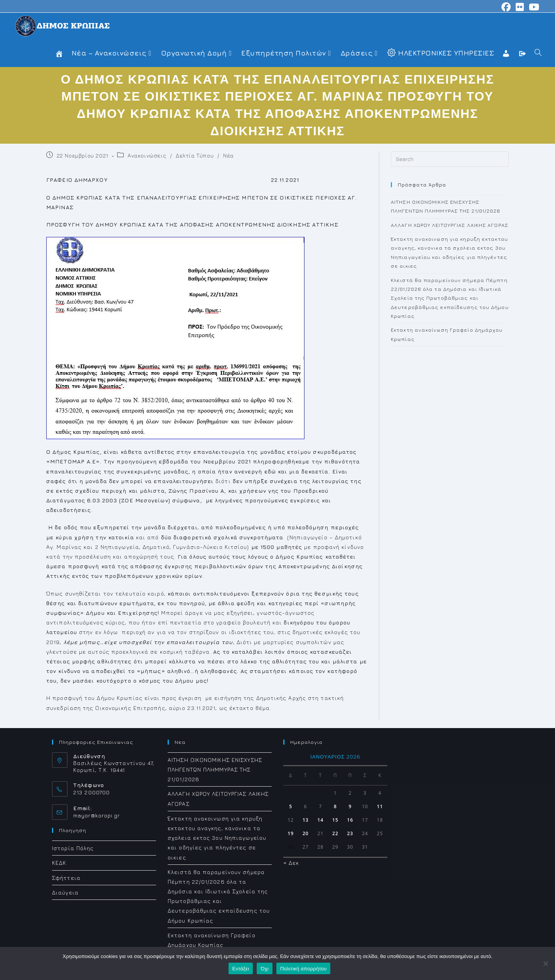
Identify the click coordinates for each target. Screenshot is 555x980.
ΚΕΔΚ (59, 863)
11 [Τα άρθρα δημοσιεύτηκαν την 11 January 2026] (380, 806)
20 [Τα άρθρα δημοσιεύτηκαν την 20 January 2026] (306, 833)
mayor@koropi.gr (97, 815)
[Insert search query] (450, 159)
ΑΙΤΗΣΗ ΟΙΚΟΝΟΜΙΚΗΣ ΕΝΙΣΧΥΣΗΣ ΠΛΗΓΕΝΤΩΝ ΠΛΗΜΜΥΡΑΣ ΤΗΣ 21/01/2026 (215, 769)
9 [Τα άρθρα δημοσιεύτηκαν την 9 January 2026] (350, 806)
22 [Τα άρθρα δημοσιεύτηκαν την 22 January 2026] (335, 833)
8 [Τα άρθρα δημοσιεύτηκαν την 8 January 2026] (335, 806)
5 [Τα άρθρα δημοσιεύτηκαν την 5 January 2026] (291, 806)
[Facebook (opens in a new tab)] (506, 7)
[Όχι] (545, 963)
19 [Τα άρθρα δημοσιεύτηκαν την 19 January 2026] (291, 833)
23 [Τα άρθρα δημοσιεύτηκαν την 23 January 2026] (350, 833)
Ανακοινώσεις (147, 155)
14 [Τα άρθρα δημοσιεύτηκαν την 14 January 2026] (320, 820)
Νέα (229, 155)
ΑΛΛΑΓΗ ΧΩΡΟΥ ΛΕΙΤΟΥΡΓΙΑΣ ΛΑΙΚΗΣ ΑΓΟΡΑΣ (450, 225)
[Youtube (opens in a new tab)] (533, 7)
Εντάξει (241, 969)
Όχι (265, 969)
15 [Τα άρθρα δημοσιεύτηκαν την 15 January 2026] (335, 820)
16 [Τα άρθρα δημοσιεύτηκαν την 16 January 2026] (350, 820)
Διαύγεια (65, 892)
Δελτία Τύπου (195, 155)
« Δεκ (291, 863)
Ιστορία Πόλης (73, 848)
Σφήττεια (66, 878)
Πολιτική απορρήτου (303, 969)
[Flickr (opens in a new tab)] (520, 7)
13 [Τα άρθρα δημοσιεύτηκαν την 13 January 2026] (306, 820)
